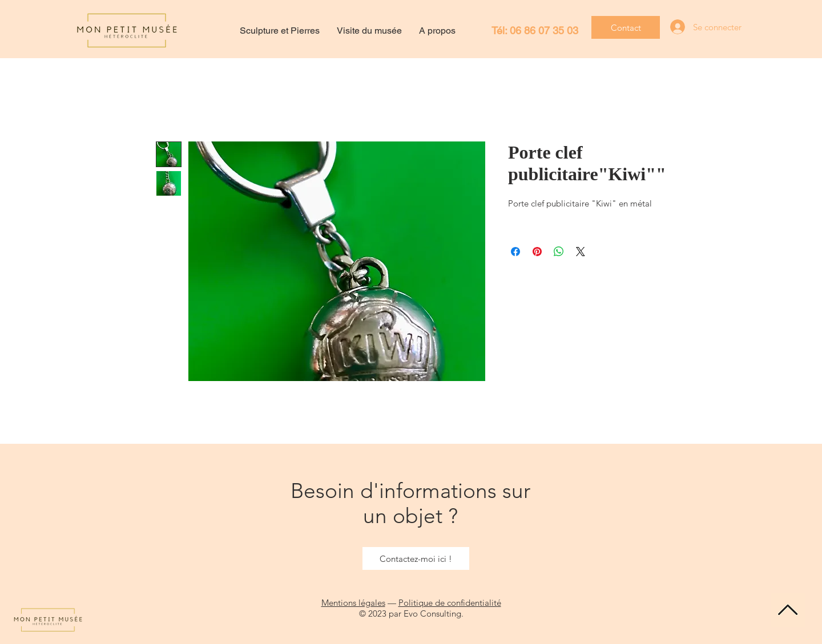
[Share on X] (581, 252)
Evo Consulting (432, 613)
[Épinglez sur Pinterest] (537, 252)
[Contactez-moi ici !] (416, 558)
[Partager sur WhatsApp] (559, 252)
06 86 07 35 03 (544, 31)
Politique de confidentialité (450, 603)
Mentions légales (353, 603)
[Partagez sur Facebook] (515, 252)
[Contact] (626, 27)
